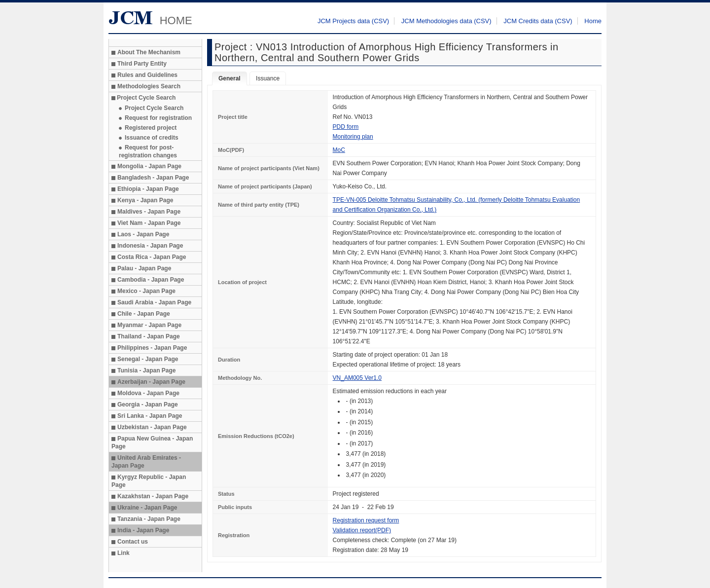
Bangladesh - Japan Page (153, 178)
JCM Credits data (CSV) (538, 21)
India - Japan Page (143, 530)
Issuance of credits (152, 138)
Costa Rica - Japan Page (152, 257)
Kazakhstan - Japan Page (153, 496)
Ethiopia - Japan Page (148, 189)
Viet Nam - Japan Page (149, 223)
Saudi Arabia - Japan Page (154, 302)
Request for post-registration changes (148, 151)
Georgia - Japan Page (148, 404)
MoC (339, 150)
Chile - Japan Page (144, 314)
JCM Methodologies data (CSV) (446, 21)
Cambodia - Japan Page (151, 280)
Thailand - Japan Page (149, 336)
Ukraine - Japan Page (147, 508)
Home (593, 21)
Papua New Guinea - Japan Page (152, 442)
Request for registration (158, 118)
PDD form (346, 127)
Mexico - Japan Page (146, 291)
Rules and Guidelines (147, 75)
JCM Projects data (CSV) (353, 21)
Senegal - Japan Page (148, 359)
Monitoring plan (353, 137)
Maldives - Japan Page (149, 212)
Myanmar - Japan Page (149, 325)
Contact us (133, 542)
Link (124, 553)
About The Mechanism (149, 52)
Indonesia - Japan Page (150, 246)
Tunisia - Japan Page (146, 370)
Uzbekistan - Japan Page (152, 427)
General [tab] (230, 78)
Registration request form (366, 520)
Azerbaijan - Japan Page (151, 382)
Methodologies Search (149, 86)
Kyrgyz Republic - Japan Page (149, 481)
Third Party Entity (142, 64)
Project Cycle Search (154, 108)
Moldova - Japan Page (148, 393)
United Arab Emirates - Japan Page (146, 462)
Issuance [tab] (268, 78)
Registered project (151, 128)
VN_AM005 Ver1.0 (357, 378)
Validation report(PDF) (362, 530)
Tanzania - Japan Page (149, 519)
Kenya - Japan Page (145, 200)
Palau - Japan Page (144, 268)
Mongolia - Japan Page (149, 166)
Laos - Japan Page (143, 234)
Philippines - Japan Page (152, 348)
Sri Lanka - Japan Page (150, 416)
